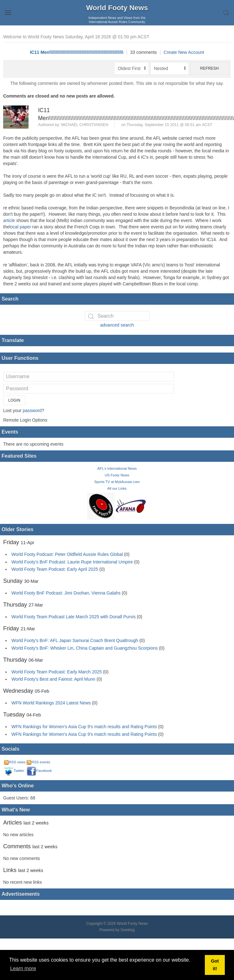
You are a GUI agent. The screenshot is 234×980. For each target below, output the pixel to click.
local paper (21, 227)
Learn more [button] (23, 968)
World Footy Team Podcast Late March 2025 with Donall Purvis (74, 617)
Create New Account (184, 52)
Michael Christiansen (85, 125)
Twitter (14, 771)
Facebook (39, 771)
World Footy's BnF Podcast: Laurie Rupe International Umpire (72, 562)
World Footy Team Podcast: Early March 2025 (57, 672)
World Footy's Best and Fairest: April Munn (53, 679)
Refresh (209, 68)
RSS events (38, 762)
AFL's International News (117, 468)
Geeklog (128, 930)
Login (14, 400)
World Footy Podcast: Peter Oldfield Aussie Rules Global (67, 554)
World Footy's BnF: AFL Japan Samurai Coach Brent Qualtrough (75, 640)
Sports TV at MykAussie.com (117, 482)
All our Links (117, 488)
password (32, 410)
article (10, 220)
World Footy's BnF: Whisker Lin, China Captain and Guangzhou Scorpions (85, 648)
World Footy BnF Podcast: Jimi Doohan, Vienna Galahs (66, 593)
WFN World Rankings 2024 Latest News (51, 703)
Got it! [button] (215, 965)
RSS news (15, 762)
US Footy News (117, 475)
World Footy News (117, 8)
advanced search (117, 325)
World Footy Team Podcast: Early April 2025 (55, 569)
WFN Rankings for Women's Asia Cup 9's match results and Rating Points (85, 727)
